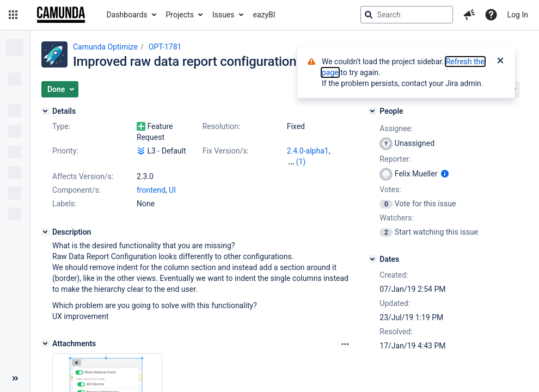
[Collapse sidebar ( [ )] (15, 378)
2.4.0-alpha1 (308, 151)
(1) (301, 162)
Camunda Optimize (105, 47)
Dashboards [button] (127, 15)
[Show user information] (445, 174)
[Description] (45, 232)
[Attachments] (45, 344)
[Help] (491, 15)
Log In (518, 15)
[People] (372, 111)
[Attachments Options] (345, 344)
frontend (151, 190)
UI (172, 190)
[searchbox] (407, 15)
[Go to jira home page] (61, 15)
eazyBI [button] (264, 15)
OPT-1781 (165, 47)
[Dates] (372, 259)
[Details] (45, 111)
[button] (13, 15)
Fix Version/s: (226, 151)
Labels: (64, 204)
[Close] (500, 62)
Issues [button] (223, 15)
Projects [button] (180, 15)
